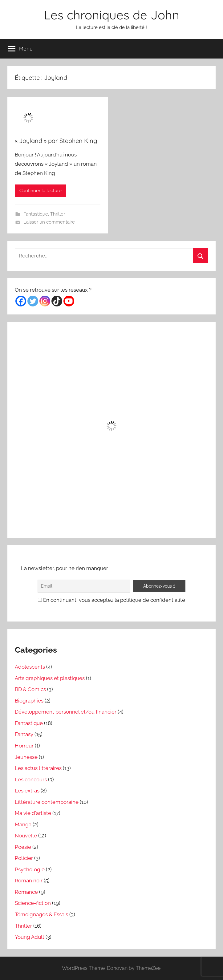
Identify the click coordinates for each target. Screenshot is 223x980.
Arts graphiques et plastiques (50, 678)
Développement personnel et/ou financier (66, 712)
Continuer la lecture (41, 191)
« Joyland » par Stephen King (56, 141)
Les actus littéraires (38, 768)
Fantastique (36, 214)
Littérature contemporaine (47, 802)
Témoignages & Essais (41, 914)
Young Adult (30, 937)
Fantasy (24, 734)
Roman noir (29, 881)
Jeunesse (26, 757)
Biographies (29, 701)
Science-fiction (33, 903)
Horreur (24, 746)
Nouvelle (26, 836)
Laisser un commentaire (49, 222)
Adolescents (30, 667)
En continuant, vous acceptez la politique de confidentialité (111, 600)
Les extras (27, 791)
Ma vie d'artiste (33, 813)
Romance (26, 892)
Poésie (23, 847)
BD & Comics (30, 689)
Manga (23, 824)
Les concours (31, 780)
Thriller (58, 214)
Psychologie (30, 869)
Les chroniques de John (112, 15)
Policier (24, 858)
